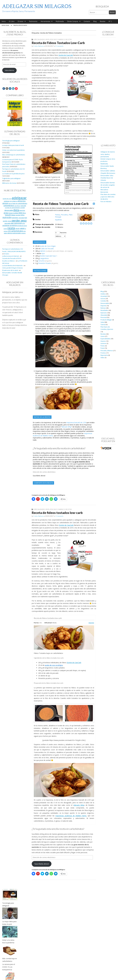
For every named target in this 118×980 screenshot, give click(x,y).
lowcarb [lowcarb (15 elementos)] (8, 215)
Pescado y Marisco (57, 39)
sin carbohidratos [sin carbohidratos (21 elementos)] (16, 231)
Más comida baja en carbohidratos (14, 155)
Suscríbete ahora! (39, 476)
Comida (103, 301)
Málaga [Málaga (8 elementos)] (13, 215)
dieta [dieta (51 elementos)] (16, 210)
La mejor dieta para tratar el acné (13, 145)
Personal (104, 317)
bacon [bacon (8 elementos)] (10, 203)
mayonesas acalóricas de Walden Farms (71, 816)
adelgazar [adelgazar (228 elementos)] (19, 198)
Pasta (48, 39)
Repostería (104, 355)
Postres (103, 353)
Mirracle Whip (67, 427)
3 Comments (59, 516)
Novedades (104, 310)
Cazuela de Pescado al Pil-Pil (12, 258)
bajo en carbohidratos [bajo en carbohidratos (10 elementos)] (20, 203)
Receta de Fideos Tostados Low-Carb (58, 43)
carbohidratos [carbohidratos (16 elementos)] (9, 205)
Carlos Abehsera (39, 46)
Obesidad (104, 315)
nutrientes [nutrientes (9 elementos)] (15, 218)
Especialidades (39, 39)
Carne (103, 336)
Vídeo (102, 358)
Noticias (103, 308)
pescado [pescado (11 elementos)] (7, 223)
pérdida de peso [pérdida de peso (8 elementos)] (22, 226)
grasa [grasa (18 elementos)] (6, 213)
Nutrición (104, 313)
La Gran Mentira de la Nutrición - (13, 266)
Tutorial (103, 325)
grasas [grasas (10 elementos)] (11, 213)
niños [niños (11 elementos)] (23, 215)
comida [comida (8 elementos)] (22, 208)
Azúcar (103, 299)
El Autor (21, 21)
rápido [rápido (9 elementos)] (17, 228)
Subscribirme (9, 70)
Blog (95, 21)
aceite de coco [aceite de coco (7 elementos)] (7, 199)
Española (58, 220)
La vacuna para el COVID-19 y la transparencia (9, 967)
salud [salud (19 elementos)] (22, 228)
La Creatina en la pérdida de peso (13, 174)
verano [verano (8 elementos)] (23, 233)
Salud (102, 322)
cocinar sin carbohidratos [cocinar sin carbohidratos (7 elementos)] (12, 208)
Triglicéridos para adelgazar (11, 178)
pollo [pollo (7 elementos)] (23, 223)
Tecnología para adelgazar (11, 141)
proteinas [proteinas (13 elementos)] (6, 225)
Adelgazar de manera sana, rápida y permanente (108, 154)
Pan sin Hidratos (106, 202)
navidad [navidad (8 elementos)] (18, 215)
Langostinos (44, 258)
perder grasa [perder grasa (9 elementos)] (7, 221)
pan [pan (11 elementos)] (26, 218)
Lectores (103, 343)
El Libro (12, 21)
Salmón (43, 251)
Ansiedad (104, 296)
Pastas (57, 215)
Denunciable (105, 303)
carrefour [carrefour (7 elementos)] (17, 206)
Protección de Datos (20, 25)
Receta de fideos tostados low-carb (57, 513)
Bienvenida (104, 192)
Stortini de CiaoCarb (66, 55)
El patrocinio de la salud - (10, 270)
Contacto (87, 21)
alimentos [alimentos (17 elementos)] (22, 201)
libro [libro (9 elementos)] (24, 213)
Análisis (103, 294)
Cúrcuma (41, 261)
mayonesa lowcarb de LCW (76, 422)
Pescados (64, 215)
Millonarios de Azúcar (9, 183)
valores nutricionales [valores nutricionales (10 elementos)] (14, 233)
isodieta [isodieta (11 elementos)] (16, 213)
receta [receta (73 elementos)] (11, 228)
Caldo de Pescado (47, 249)
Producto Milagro (106, 320)
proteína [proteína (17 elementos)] (13, 225)
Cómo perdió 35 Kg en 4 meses (13, 268)
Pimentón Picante (44, 263)
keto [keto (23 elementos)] (21, 213)
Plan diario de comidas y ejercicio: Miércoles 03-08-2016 (108, 197)
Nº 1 (110, 21)
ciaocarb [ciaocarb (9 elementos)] (23, 206)
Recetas (103, 21)
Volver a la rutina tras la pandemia (13, 150)
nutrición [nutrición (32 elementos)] (7, 217)
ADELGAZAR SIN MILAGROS (37, 6)
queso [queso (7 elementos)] (5, 229)
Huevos (103, 341)
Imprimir (91, 623)
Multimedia (60, 21)
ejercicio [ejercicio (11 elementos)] (22, 210)
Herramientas (45, 21)
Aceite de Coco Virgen (48, 246)
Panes (103, 346)
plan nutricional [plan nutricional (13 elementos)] (16, 223)
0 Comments (59, 46)
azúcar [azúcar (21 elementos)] (5, 203)
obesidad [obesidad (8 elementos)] (21, 218)
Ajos (43, 253)
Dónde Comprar (73, 21)
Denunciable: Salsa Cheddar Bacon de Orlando (107, 178)
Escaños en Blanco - (9, 261)
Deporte (103, 306)
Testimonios (33, 21)
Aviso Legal (5, 25)
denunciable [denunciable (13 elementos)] (9, 210)
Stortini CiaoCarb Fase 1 (48, 256)
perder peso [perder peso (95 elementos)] (19, 220)
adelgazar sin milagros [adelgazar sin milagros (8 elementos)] (11, 201)
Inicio (4, 21)
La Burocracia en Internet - (11, 256)
